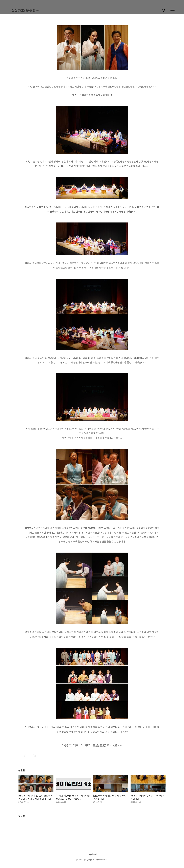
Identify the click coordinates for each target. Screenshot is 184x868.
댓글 (22, 816)
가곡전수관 (92, 854)
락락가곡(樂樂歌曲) (26, 11)
